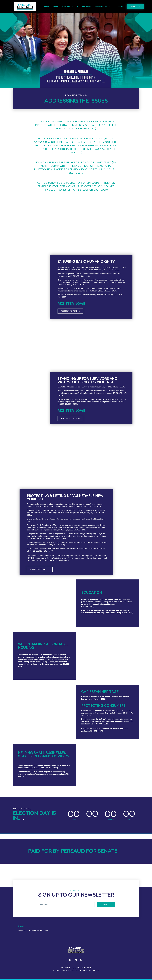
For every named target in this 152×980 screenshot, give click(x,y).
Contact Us (118, 7)
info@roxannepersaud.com (33, 930)
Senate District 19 (102, 7)
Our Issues (87, 7)
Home (46, 7)
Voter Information (70, 7)
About (55, 7)
